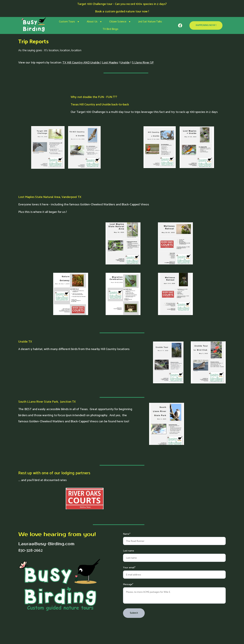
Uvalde (125, 63)
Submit (134, 613)
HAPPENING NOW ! (206, 25)
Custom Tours (67, 22)
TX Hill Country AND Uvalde (81, 63)
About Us (92, 22)
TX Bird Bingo (110, 29)
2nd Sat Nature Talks (150, 22)
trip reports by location (46, 63)
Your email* (129, 568)
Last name (129, 551)
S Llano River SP (143, 63)
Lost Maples (110, 63)
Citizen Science (118, 22)
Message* (128, 585)
